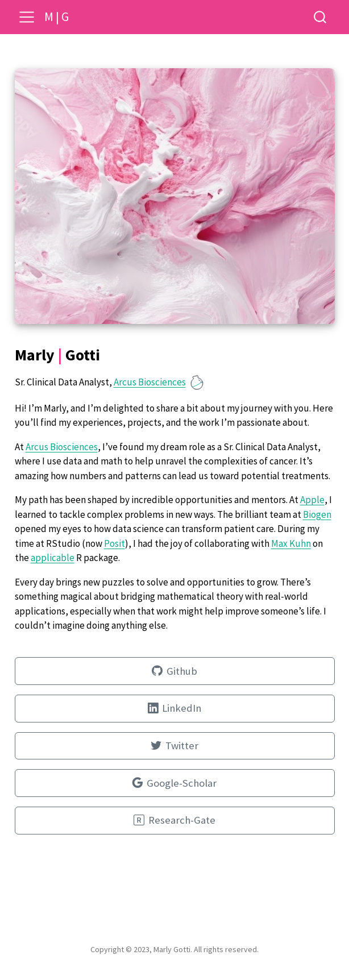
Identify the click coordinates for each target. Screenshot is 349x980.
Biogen (317, 514)
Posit (115, 543)
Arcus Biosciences (150, 382)
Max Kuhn (291, 543)
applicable (53, 558)
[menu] (27, 17)
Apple (312, 500)
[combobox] (321, 17)
